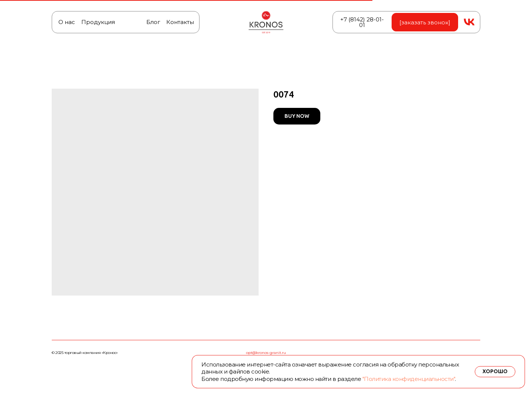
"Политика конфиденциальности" (409, 379)
